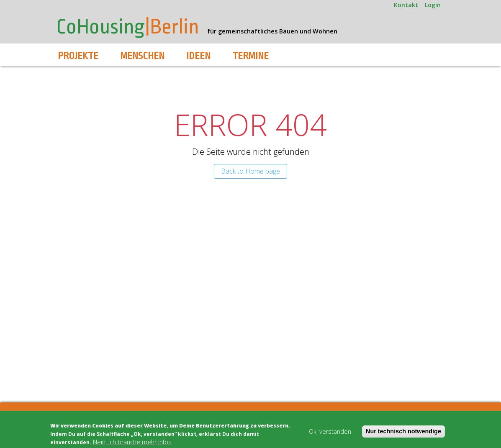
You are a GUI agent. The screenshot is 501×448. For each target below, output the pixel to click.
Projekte (78, 56)
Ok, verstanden (330, 431)
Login (433, 5)
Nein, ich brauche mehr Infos (132, 442)
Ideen (198, 56)
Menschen (142, 56)
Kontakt (406, 5)
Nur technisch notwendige (403, 431)
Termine (250, 56)
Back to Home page (250, 171)
